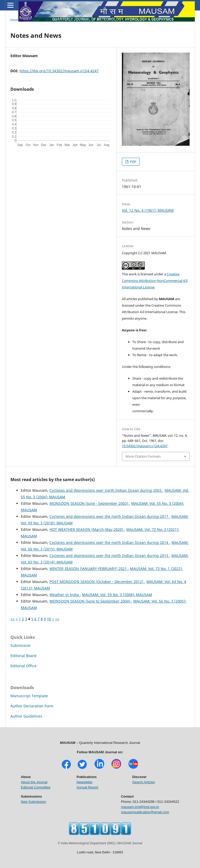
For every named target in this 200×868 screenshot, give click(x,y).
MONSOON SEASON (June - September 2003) (89, 503)
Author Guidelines (26, 716)
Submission (21, 645)
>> (57, 619)
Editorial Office (23, 666)
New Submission (33, 802)
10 (49, 619)
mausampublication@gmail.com (145, 812)
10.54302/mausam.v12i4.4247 (145, 446)
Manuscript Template (29, 696)
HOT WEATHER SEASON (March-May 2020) (87, 529)
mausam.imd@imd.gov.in (140, 807)
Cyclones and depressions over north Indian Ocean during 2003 (106, 490)
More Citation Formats (143, 456)
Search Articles (144, 782)
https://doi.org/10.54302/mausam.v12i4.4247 (59, 71)
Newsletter (85, 782)
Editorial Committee (36, 787)
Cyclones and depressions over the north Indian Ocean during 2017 (109, 516)
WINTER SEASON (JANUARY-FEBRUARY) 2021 (89, 569)
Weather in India (65, 595)
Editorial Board (23, 656)
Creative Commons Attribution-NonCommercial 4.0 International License (155, 281)
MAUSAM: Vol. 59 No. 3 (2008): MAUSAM (117, 595)
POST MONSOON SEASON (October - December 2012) (97, 582)
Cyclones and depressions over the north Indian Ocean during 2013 (109, 556)
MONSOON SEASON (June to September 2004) (90, 601)
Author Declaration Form (32, 706)
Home (15, 20)
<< (12, 619)
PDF (133, 162)
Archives (33, 20)
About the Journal (34, 782)
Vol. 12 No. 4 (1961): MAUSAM (69, 20)
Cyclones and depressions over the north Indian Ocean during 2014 (109, 542)
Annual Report (87, 787)
